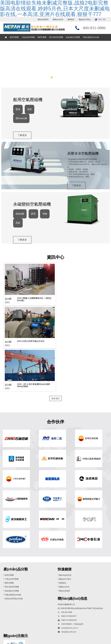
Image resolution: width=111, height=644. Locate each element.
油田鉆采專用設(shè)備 (19, 44)
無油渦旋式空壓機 (73, 37)
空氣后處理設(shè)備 (91, 37)
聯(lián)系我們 (43, 19)
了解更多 (23, 138)
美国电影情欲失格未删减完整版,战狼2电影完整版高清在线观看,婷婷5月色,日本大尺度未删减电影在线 (39, 643)
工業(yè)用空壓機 (28, 37)
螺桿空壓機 (42, 37)
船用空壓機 (14, 37)
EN (104, 19)
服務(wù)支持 (58, 19)
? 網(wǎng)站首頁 (65, 533)
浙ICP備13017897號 (80, 634)
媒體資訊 (71, 19)
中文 (100, 19)
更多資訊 (55, 356)
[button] (48, 79)
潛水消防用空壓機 (56, 37)
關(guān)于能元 (85, 19)
